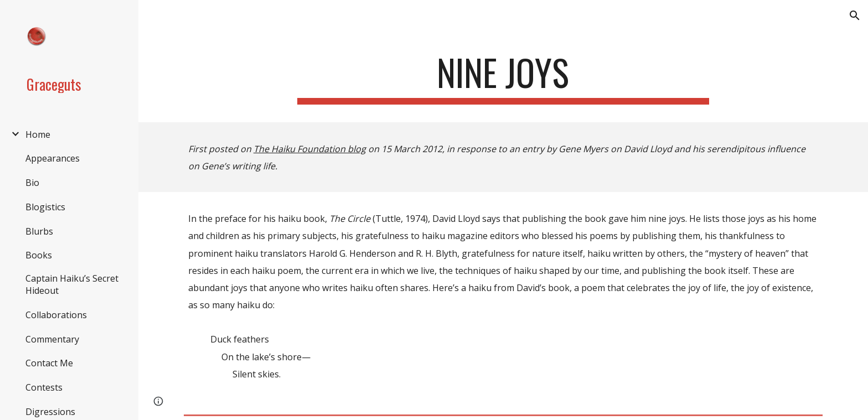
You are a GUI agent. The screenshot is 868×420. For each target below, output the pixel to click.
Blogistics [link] (45, 207)
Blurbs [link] (39, 231)
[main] (503, 78)
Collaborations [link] (56, 315)
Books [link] (39, 255)
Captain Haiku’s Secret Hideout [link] (72, 284)
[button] (855, 15)
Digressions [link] (50, 412)
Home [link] (38, 134)
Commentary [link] (52, 339)
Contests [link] (44, 387)
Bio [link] (32, 183)
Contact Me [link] (49, 363)
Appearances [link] (53, 158)
